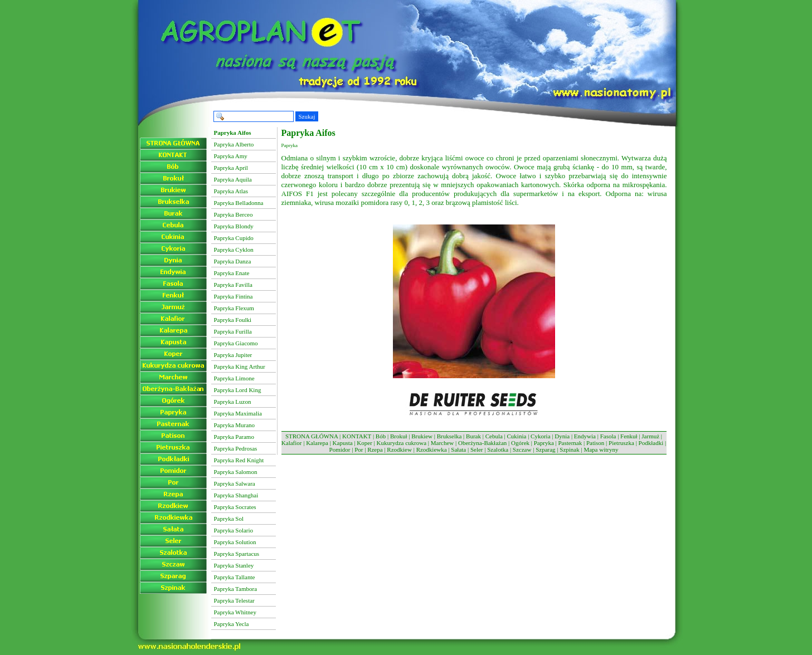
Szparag (545, 449)
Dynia (562, 436)
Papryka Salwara (235, 483)
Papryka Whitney (235, 612)
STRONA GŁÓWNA (312, 436)
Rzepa (375, 449)
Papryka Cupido (234, 238)
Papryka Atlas (231, 191)
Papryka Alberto (234, 144)
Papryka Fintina (234, 296)
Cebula (494, 436)
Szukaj (307, 116)
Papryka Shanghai (236, 495)
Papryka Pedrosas (236, 448)
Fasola (608, 436)
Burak (473, 436)
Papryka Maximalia (238, 413)
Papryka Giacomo (236, 343)
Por (359, 449)
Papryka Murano (235, 425)
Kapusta (343, 443)
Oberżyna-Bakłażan (482, 443)
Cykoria (540, 436)
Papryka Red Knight (239, 460)
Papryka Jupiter (233, 355)
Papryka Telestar (234, 600)
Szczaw (522, 449)
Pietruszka (621, 443)
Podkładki (651, 443)
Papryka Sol (229, 519)
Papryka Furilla (233, 331)
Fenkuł (629, 436)
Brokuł (399, 436)
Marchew (443, 443)
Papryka (544, 443)
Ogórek (520, 443)
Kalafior (292, 443)
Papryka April (231, 168)
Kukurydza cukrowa (402, 443)
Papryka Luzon (233, 402)
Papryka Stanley (234, 565)
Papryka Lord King (238, 390)
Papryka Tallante (235, 577)
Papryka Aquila (233, 179)
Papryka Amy (231, 156)
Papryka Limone (234, 378)
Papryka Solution (235, 542)
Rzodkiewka (432, 449)
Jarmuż (650, 436)
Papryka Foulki (233, 320)
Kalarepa (317, 443)
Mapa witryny (601, 449)
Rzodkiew (399, 449)
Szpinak (569, 449)
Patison (595, 443)
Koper (364, 443)
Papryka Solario (234, 530)
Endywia (585, 436)
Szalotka (498, 449)
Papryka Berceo (234, 214)
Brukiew (422, 436)
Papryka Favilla (233, 285)
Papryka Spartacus (237, 554)
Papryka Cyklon (234, 250)
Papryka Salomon (236, 472)
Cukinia (517, 436)
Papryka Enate (232, 273)
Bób (381, 436)
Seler (477, 449)
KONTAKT (357, 436)
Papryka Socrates (235, 507)
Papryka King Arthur (240, 366)
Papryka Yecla (232, 624)
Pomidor (340, 449)
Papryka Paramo (234, 437)
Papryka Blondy (234, 226)
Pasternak (570, 443)
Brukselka (449, 436)
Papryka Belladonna (239, 203)
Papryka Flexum (234, 308)
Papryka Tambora (236, 589)
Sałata (458, 449)
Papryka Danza (233, 261)
